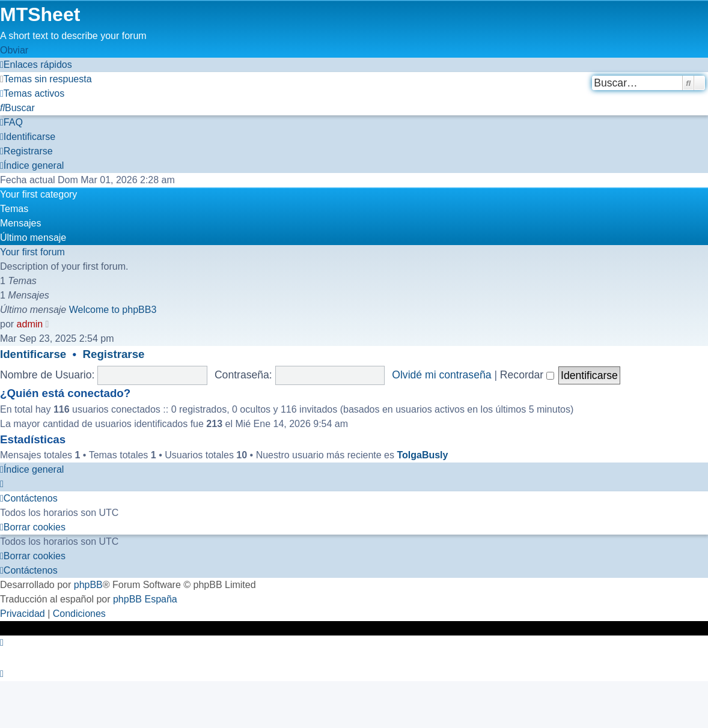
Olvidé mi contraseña (441, 375)
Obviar (14, 50)
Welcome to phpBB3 (113, 310)
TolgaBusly (422, 455)
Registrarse (114, 354)
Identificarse (33, 354)
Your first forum (32, 252)
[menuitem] (46, 79)
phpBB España (145, 599)
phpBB (88, 585)
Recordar (527, 375)
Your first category (38, 194)
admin (30, 324)
